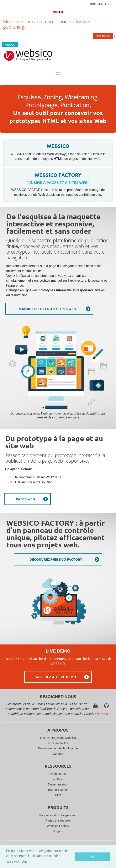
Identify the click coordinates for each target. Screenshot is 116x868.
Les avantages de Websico (58, 738)
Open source (58, 774)
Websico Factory (58, 826)
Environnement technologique (58, 748)
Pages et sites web (58, 821)
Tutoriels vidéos (58, 790)
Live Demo (58, 779)
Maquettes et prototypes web (58, 815)
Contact (58, 754)
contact (102, 714)
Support (58, 831)
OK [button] (93, 857)
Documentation (101, 4)
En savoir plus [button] (17, 861)
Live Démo (103, 36)
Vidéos (10, 44)
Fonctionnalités (58, 743)
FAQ (58, 795)
